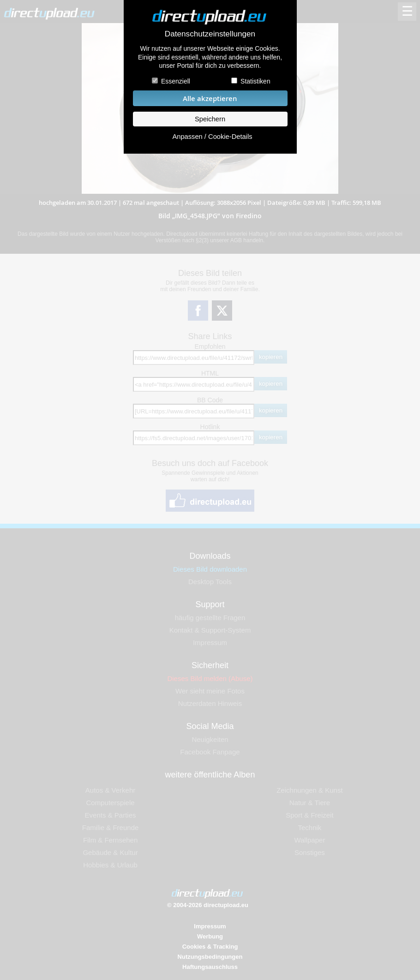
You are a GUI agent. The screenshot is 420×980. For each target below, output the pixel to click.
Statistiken (255, 81)
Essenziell (176, 81)
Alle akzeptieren (210, 99)
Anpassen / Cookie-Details (212, 137)
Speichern (210, 119)
